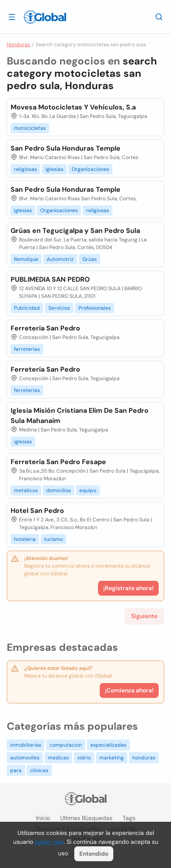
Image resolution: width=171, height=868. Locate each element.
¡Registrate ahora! (128, 588)
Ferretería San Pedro (45, 328)
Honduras (18, 45)
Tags (129, 818)
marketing (112, 758)
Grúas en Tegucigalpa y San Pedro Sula (75, 231)
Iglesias (54, 169)
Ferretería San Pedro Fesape (58, 462)
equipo (88, 490)
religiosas (25, 169)
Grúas (90, 259)
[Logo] (45, 17)
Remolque (26, 259)
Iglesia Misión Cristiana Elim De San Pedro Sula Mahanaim (80, 416)
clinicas (39, 770)
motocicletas (30, 128)
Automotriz (60, 259)
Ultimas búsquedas (86, 818)
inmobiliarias (26, 745)
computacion (66, 745)
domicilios (59, 490)
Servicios (59, 308)
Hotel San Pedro (37, 511)
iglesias (23, 442)
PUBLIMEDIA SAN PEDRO (50, 279)
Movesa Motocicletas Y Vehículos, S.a (73, 107)
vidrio (84, 758)
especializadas (108, 745)
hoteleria (25, 539)
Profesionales (95, 308)
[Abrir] (12, 17)
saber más (49, 842)
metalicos (26, 490)
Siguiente (144, 616)
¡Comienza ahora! (129, 690)
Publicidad (27, 308)
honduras (144, 758)
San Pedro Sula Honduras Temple (66, 148)
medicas (58, 758)
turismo (53, 539)
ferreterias (27, 349)
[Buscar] (159, 17)
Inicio (43, 818)
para (16, 770)
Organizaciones (90, 169)
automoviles (25, 758)
